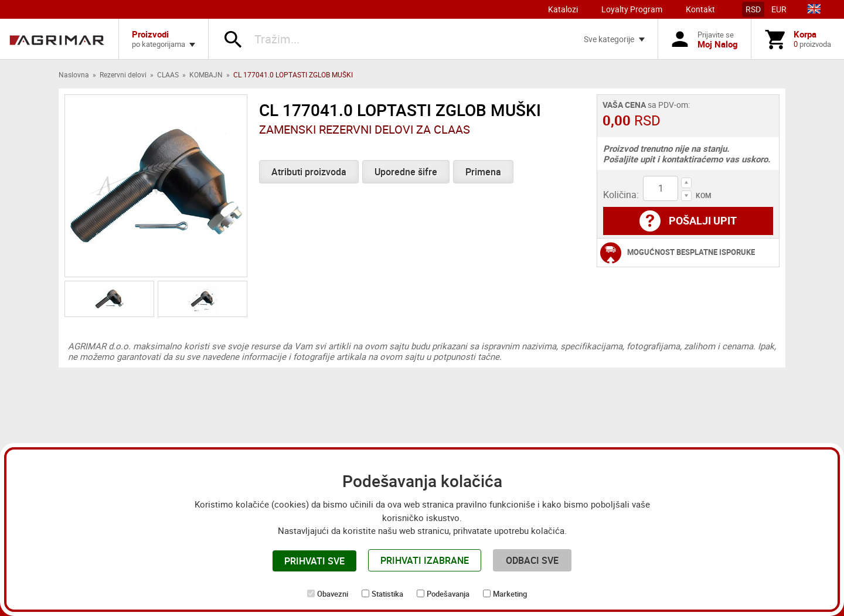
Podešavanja (448, 594)
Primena (483, 172)
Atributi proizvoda (309, 172)
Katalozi (563, 9)
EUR (779, 9)
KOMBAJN (206, 74)
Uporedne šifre (406, 172)
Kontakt (700, 9)
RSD (753, 9)
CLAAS (168, 74)
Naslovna (74, 74)
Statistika (387, 594)
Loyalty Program (632, 9)
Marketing (510, 594)
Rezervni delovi (123, 74)
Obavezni (333, 594)
